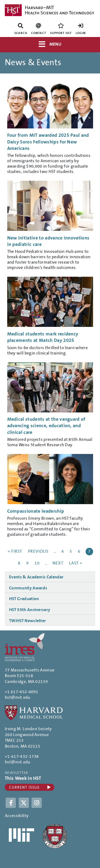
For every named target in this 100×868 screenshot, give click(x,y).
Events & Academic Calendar (36, 577)
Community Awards (28, 588)
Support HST (61, 33)
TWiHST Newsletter (27, 621)
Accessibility (17, 816)
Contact (39, 33)
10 (37, 563)
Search (21, 33)
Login (81, 33)
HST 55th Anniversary (30, 610)
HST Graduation (24, 599)
